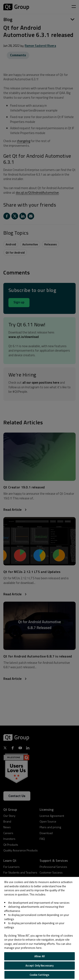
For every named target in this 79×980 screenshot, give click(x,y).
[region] (39, 928)
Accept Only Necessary (40, 965)
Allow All (39, 956)
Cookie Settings (40, 975)
